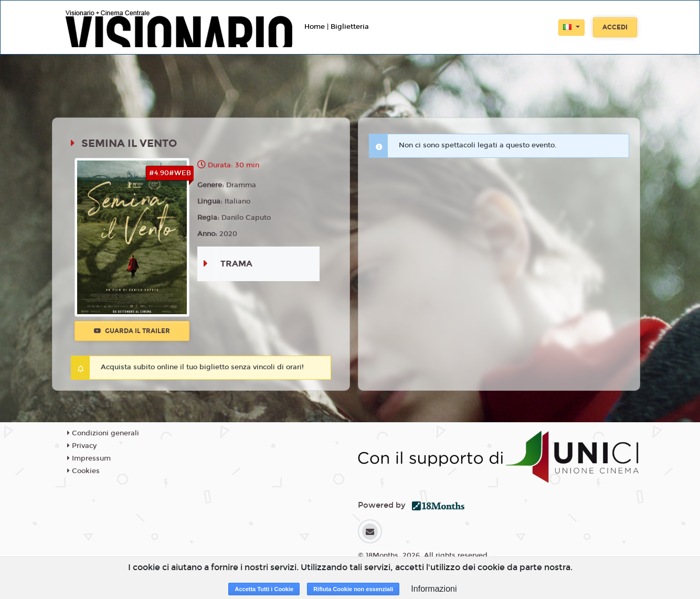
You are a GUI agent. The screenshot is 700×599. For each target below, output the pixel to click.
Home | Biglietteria (337, 27)
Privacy (82, 446)
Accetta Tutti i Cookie (264, 589)
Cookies (83, 471)
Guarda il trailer (132, 331)
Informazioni (434, 589)
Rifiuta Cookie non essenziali (353, 589)
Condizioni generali (103, 433)
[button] (571, 28)
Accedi (615, 27)
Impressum (89, 458)
